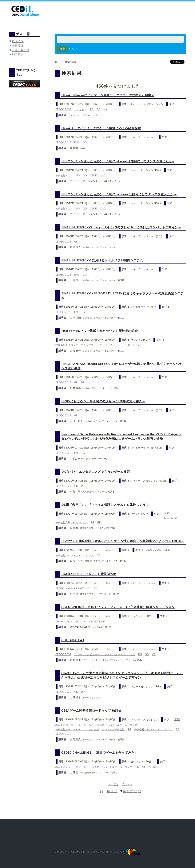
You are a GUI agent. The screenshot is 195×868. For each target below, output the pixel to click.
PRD (84, 486)
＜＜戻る (113, 785)
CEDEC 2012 (98, 176)
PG (92, 110)
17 (112, 791)
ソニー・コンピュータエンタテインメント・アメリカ (105, 654)
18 (116, 791)
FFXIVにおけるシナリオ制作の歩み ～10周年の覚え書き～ (103, 401)
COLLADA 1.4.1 (73, 640)
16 (108, 791)
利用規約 (18, 55)
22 (132, 791)
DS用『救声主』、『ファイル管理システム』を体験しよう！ (105, 505)
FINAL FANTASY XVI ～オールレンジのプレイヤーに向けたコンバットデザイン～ (121, 227)
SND (100, 345)
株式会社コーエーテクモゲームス (75, 725)
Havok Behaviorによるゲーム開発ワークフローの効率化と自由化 (108, 95)
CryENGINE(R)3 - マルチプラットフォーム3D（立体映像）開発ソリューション (118, 607)
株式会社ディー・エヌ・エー (72, 767)
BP (83, 383)
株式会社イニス (64, 176)
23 (136, 791)
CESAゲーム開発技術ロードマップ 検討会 (91, 711)
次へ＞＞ (127, 785)
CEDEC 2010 (97, 622)
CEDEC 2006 (63, 654)
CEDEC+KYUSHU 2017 (70, 589)
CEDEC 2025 (63, 453)
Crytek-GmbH (64, 622)
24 (140, 791)
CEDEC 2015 (63, 312)
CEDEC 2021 (63, 486)
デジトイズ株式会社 (113, 729)
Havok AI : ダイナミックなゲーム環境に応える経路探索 (101, 128)
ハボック (81, 110)
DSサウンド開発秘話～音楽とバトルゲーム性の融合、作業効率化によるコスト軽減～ (123, 541)
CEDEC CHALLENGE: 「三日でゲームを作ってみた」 (99, 753)
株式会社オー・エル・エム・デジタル (77, 729)
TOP (57, 62)
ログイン (18, 41)
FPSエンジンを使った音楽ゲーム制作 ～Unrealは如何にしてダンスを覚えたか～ (119, 194)
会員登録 (18, 46)
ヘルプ (73, 49)
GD (99, 110)
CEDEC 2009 (154, 550)
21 (128, 791)
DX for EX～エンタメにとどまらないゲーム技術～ (97, 472)
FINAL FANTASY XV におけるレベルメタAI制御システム (102, 260)
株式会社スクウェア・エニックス (75, 345)
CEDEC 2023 (63, 242)
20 (124, 791)
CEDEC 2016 (63, 275)
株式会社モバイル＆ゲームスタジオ (117, 725)
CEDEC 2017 (63, 143)
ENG (77, 143)
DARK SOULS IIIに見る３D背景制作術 (89, 574)
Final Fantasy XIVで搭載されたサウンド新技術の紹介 (100, 331)
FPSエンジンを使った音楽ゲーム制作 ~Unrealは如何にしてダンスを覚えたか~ (118, 161)
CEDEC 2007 (63, 110)
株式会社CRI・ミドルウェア (72, 522)
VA (105, 110)
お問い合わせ (21, 50)
